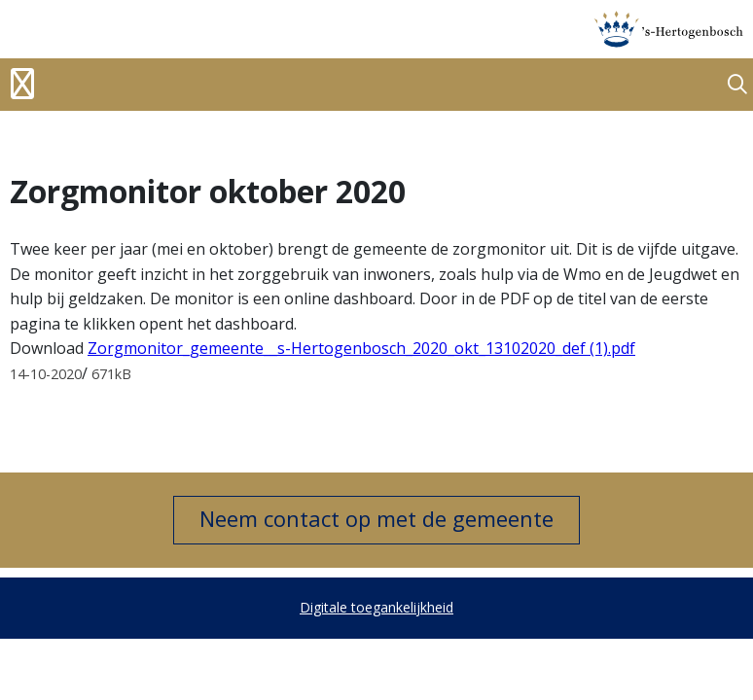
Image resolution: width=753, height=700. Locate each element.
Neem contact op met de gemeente (376, 518)
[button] (737, 85)
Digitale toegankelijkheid (376, 607)
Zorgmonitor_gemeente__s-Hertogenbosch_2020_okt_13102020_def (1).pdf (361, 348)
